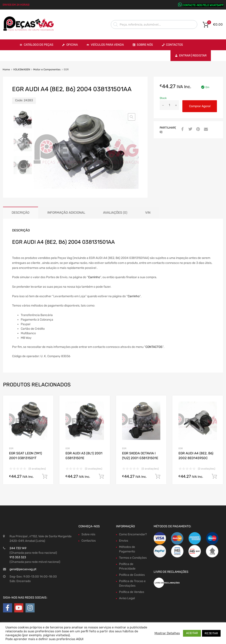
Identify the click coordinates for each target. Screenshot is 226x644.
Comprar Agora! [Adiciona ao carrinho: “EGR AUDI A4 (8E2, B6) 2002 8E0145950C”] (214, 476)
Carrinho (94, 277)
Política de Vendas (132, 592)
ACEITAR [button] (192, 633)
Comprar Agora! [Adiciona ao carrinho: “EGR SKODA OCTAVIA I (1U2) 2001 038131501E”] (158, 476)
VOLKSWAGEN (22, 69)
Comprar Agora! (200, 106)
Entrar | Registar (193, 56)
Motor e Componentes (47, 69)
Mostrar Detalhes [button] (167, 633)
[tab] (21, 213)
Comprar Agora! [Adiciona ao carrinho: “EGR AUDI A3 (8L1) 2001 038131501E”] (101, 476)
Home (6, 69)
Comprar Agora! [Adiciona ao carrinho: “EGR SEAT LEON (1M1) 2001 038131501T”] (45, 476)
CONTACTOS (154, 347)
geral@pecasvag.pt (23, 569)
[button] (132, 117)
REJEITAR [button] (211, 633)
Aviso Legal (127, 598)
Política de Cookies (132, 575)
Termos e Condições (133, 558)
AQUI (80, 639)
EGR (11, 448)
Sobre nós (88, 534)
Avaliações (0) (115, 213)
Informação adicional (66, 213)
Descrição (21, 213)
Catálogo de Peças (39, 45)
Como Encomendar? (133, 534)
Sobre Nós (145, 45)
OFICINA (72, 45)
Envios (124, 541)
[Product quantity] (169, 105)
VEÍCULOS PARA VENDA (107, 45)
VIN (148, 213)
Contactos (174, 45)
